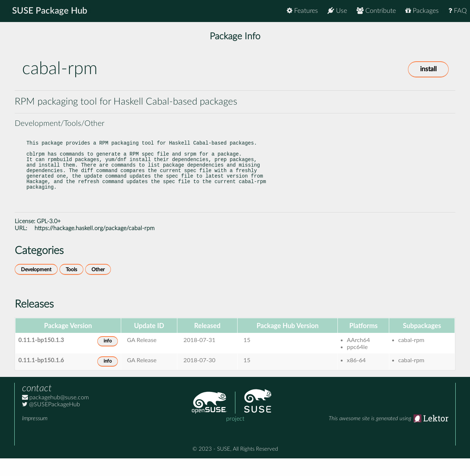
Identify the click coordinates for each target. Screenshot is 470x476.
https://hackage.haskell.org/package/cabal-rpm (95, 246)
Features (302, 11)
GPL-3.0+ (49, 239)
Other (98, 287)
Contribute (376, 11)
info (108, 359)
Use (337, 11)
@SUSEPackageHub (51, 422)
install (428, 69)
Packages (422, 11)
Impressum (35, 436)
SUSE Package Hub (50, 11)
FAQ (458, 11)
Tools (71, 287)
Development (36, 287)
